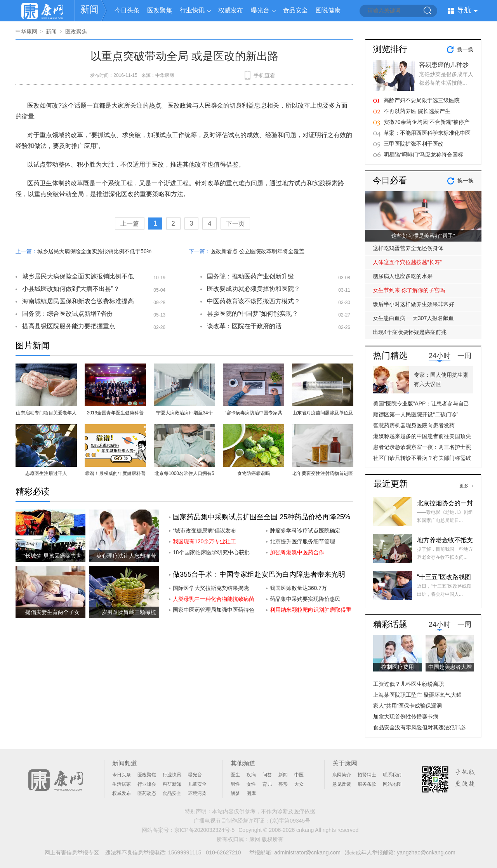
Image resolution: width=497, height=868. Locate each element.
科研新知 (172, 784)
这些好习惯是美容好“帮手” (423, 236)
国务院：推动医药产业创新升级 (250, 276)
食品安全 (295, 10)
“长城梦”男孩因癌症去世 (52, 556)
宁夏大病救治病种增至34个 (184, 413)
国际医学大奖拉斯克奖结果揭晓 (211, 588)
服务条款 (367, 784)
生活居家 (122, 784)
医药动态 (147, 793)
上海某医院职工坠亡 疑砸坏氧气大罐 (417, 695)
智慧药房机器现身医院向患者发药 (414, 425)
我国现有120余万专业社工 (204, 541)
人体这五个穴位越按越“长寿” (407, 262)
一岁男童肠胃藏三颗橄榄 (126, 612)
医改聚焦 (160, 10)
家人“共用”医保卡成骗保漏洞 (408, 706)
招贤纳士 (367, 775)
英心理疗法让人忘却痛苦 (126, 556)
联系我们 (392, 775)
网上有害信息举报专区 (72, 852)
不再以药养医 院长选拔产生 (417, 111)
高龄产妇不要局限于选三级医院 (422, 100)
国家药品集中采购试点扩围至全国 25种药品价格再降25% (262, 517)
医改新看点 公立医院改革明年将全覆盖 (257, 251)
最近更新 (391, 484)
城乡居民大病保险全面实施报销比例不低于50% (94, 251)
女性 (251, 784)
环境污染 (197, 793)
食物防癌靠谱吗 (254, 473)
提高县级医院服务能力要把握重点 (69, 326)
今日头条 (127, 10)
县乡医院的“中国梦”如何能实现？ (253, 314)
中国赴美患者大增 (450, 667)
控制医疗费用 (398, 667)
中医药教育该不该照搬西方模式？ (254, 301)
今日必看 (390, 180)
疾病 (251, 775)
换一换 (465, 49)
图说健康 (328, 10)
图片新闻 (33, 345)
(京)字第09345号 (290, 821)
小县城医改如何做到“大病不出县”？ (71, 289)
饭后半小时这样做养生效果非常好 (414, 304)
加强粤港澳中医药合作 (297, 552)
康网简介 (342, 775)
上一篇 (130, 224)
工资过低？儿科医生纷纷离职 (408, 684)
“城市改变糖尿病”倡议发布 (204, 531)
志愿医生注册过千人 (46, 473)
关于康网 (345, 763)
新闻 (90, 9)
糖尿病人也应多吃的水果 (403, 276)
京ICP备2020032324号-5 (205, 830)
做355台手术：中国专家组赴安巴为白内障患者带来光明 (259, 574)
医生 (235, 775)
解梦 (235, 793)
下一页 (235, 224)
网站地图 (392, 784)
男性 (235, 784)
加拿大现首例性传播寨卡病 (406, 717)
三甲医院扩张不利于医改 (414, 144)
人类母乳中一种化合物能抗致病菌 (214, 599)
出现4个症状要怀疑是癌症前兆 (410, 332)
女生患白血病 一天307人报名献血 (413, 318)
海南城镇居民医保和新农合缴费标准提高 (78, 301)
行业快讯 (192, 10)
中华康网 (26, 31)
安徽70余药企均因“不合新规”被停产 (427, 122)
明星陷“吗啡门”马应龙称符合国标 (423, 155)
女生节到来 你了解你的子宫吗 (409, 290)
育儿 (267, 784)
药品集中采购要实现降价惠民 (305, 599)
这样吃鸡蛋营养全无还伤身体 (408, 248)
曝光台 (260, 10)
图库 (251, 793)
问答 (267, 775)
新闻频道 (125, 763)
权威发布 (231, 10)
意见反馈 (342, 784)
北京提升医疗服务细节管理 (302, 541)
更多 (464, 486)
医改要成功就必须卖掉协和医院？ (254, 289)
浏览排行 (390, 49)
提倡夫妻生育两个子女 (52, 612)
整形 (283, 784)
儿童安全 (197, 784)
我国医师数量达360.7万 (298, 588)
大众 (299, 784)
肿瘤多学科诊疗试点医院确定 (305, 531)
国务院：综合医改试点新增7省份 (67, 314)
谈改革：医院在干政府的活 (244, 326)
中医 (299, 775)
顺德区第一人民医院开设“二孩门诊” (416, 414)
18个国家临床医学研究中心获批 (211, 552)
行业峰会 (147, 784)
